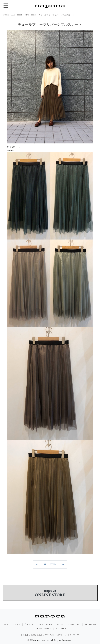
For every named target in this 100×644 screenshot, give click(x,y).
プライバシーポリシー (55, 635)
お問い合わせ (37, 635)
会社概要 (25, 635)
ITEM (28, 624)
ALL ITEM (50, 564)
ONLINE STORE (42, 629)
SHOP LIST (74, 625)
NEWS (16, 625)
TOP (6, 625)
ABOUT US (90, 625)
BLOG (60, 625)
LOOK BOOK (45, 625)
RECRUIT (61, 629)
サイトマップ (73, 635)
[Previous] (37, 565)
